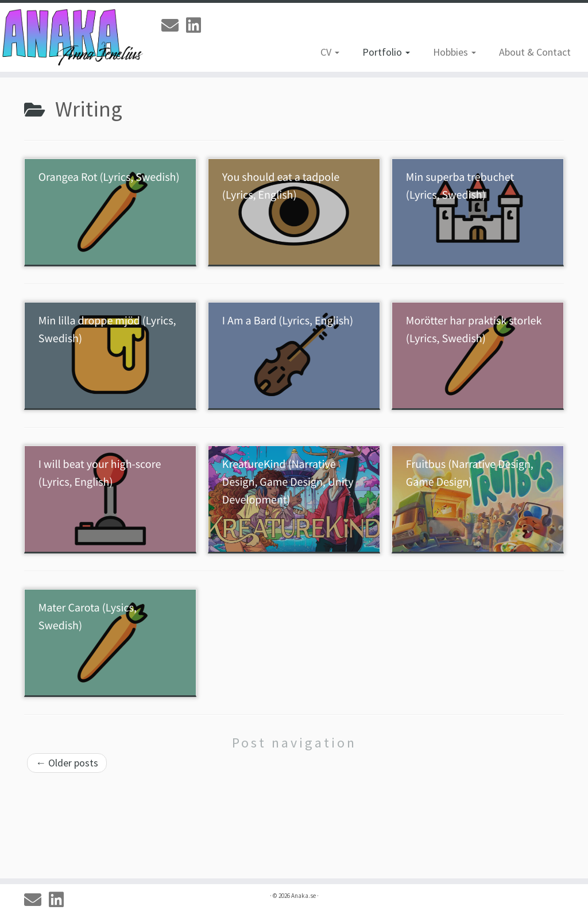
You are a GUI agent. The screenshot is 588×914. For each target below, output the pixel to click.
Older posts (67, 763)
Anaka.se (303, 896)
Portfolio (386, 52)
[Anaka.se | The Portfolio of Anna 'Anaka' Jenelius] (69, 37)
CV (330, 52)
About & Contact (535, 52)
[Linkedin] (197, 25)
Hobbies (454, 52)
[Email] (174, 25)
